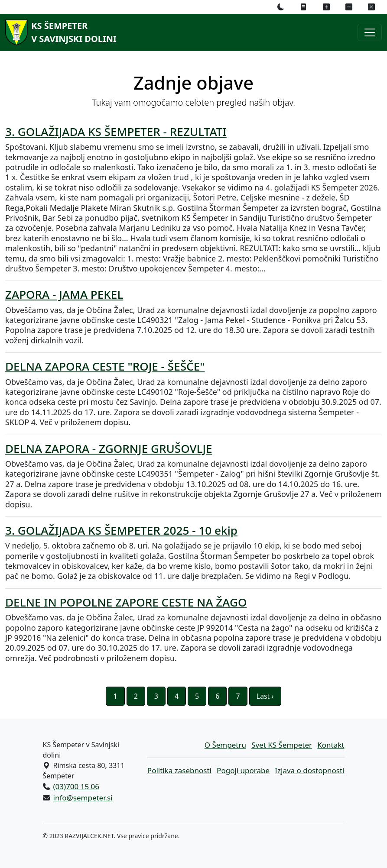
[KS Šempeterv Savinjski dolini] (59, 32)
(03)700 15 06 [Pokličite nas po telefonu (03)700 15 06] (76, 786)
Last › (265, 696)
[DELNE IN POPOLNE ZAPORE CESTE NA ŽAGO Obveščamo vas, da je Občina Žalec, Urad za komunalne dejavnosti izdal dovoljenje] (193, 629)
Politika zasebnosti (179, 770)
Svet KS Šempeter (282, 745)
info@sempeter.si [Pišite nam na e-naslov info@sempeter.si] (83, 798)
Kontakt (331, 745)
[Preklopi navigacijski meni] (370, 32)
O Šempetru (225, 745)
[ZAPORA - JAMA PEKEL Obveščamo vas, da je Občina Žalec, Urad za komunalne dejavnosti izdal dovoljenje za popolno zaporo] (193, 317)
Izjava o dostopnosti (309, 770)
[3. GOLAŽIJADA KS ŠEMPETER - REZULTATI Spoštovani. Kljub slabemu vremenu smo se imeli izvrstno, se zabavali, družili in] (193, 199)
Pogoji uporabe (243, 770)
